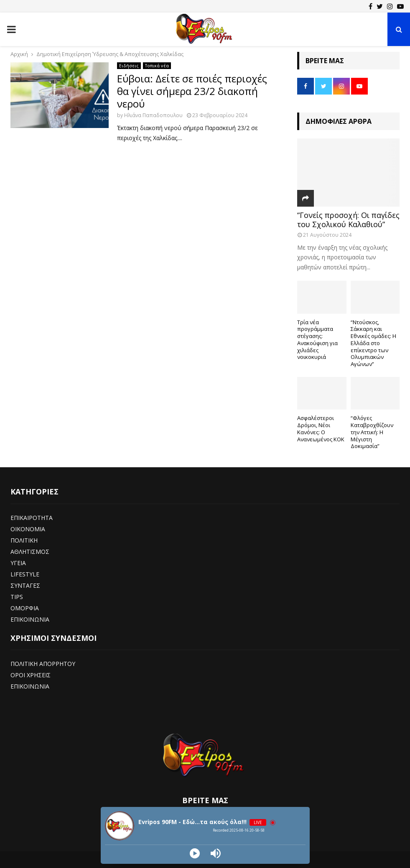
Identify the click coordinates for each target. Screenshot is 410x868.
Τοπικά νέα (157, 66)
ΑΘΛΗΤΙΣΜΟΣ (30, 552)
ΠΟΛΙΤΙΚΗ (24, 540)
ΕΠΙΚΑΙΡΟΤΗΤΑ (32, 518)
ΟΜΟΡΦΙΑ (25, 608)
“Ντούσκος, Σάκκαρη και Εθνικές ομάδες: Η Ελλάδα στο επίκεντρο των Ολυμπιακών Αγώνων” (373, 343)
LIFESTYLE (25, 574)
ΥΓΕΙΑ (18, 563)
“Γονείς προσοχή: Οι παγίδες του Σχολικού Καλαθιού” (348, 220)
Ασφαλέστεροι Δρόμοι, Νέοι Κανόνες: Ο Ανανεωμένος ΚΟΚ (321, 428)
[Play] (195, 853)
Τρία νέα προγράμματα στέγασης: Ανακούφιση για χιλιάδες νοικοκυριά (317, 340)
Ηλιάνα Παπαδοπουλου (153, 115)
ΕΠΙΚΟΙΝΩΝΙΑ (30, 619)
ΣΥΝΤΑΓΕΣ (25, 585)
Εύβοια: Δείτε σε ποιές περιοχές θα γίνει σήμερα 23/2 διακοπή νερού (192, 91)
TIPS (17, 597)
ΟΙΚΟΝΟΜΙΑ (28, 529)
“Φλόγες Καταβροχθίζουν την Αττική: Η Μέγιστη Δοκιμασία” (372, 432)
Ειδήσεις (129, 66)
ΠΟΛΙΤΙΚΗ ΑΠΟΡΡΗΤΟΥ (43, 664)
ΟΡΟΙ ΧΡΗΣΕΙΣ (31, 675)
